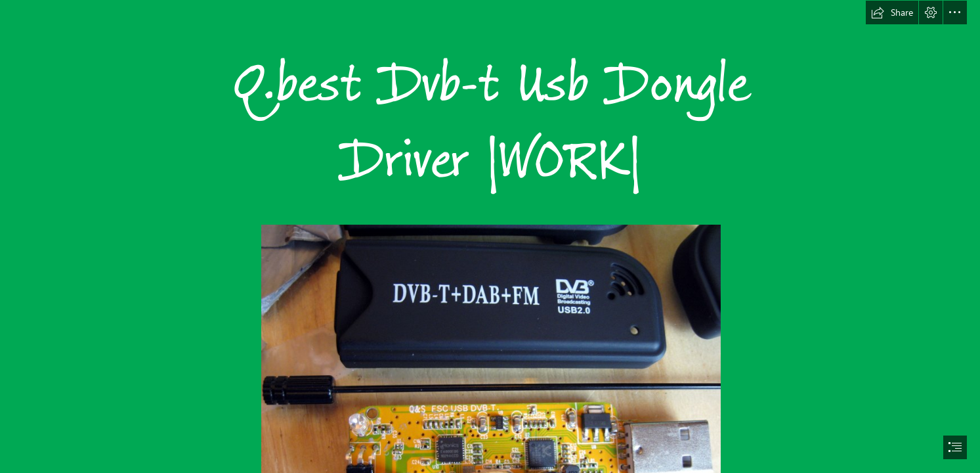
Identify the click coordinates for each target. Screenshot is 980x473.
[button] (892, 12)
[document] (490, 236)
